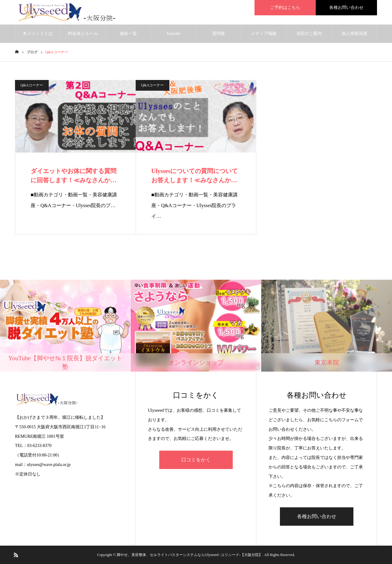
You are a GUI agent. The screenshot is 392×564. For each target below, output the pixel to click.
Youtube (173, 34)
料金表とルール (83, 34)
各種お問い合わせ (317, 516)
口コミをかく (196, 460)
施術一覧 (128, 34)
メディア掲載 (264, 34)
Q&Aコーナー (32, 85)
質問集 (219, 34)
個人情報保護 (354, 34)
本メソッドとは (38, 34)
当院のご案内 (309, 34)
